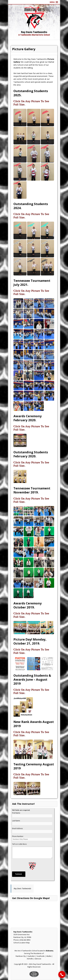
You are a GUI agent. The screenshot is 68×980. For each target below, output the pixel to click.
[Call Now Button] (62, 975)
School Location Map (22, 943)
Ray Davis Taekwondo (22, 888)
